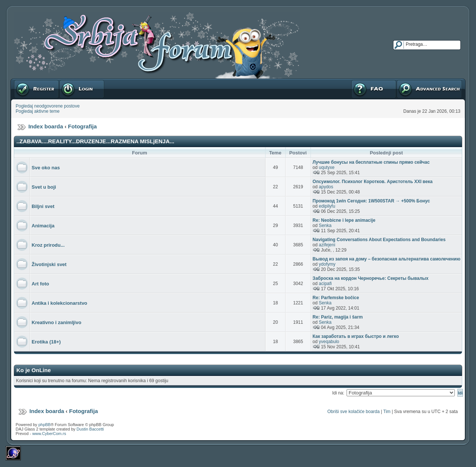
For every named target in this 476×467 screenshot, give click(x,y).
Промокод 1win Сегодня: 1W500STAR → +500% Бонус (371, 201)
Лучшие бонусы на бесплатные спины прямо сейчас (371, 162)
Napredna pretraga (429, 89)
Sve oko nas (46, 168)
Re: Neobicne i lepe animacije (344, 220)
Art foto (40, 284)
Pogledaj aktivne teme (38, 111)
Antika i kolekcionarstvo (59, 303)
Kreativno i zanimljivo (57, 322)
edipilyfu (327, 206)
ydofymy (327, 264)
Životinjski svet (49, 264)
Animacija (43, 226)
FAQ (374, 89)
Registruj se (36, 89)
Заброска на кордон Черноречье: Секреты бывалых (371, 278)
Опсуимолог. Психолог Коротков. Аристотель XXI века (373, 182)
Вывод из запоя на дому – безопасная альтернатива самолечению (387, 259)
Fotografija (83, 126)
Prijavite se (82, 89)
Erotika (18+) (46, 342)
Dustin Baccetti (90, 429)
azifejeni (327, 245)
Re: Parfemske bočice (336, 298)
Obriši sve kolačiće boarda (353, 412)
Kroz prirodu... (48, 245)
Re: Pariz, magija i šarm (338, 317)
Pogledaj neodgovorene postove (48, 106)
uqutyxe (327, 167)
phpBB (44, 425)
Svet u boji (44, 187)
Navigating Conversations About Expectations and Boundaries (379, 240)
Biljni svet (43, 206)
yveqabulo (329, 342)
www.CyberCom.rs (49, 434)
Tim (387, 412)
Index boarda (46, 126)
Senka (325, 225)
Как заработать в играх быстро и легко (356, 336)
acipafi (325, 284)
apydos (326, 187)
